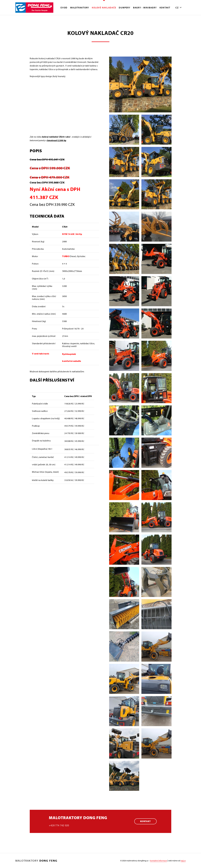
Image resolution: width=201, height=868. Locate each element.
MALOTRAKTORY (80, 8)
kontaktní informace (158, 861)
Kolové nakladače (104, 8)
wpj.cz (183, 861)
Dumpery (125, 8)
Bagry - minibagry (145, 8)
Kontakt (165, 8)
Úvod (64, 8)
